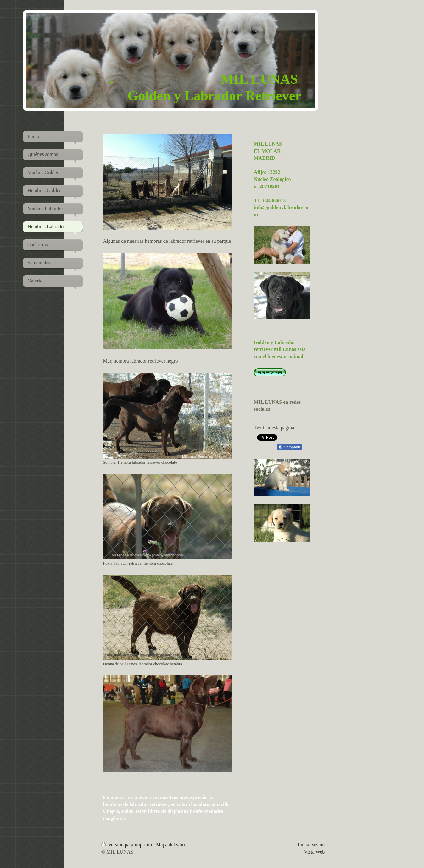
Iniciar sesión (311, 845)
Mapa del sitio (170, 845)
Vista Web (314, 852)
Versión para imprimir (128, 845)
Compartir (290, 447)
